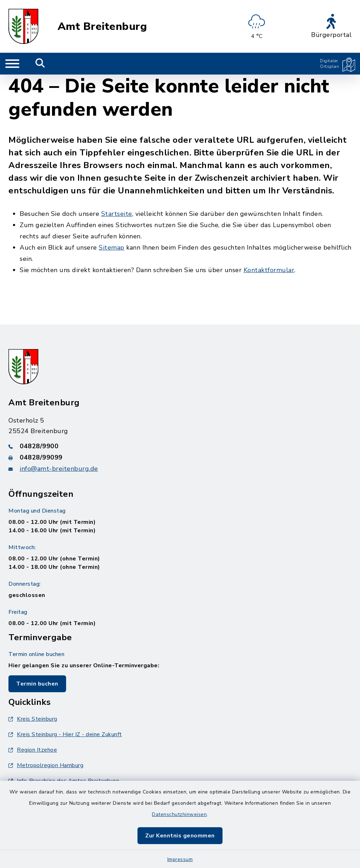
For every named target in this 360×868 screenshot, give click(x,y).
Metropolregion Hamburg (46, 765)
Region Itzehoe (33, 750)
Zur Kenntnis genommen (180, 836)
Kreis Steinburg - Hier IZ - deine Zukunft (65, 734)
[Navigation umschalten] (12, 64)
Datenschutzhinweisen (179, 814)
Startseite (117, 214)
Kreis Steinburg (33, 719)
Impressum (180, 859)
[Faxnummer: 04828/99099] (180, 457)
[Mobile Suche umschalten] (40, 64)
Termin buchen (37, 684)
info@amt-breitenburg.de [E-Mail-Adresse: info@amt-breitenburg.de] (59, 469)
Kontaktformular (269, 270)
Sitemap (112, 247)
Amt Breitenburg (102, 27)
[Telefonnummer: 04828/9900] (180, 446)
